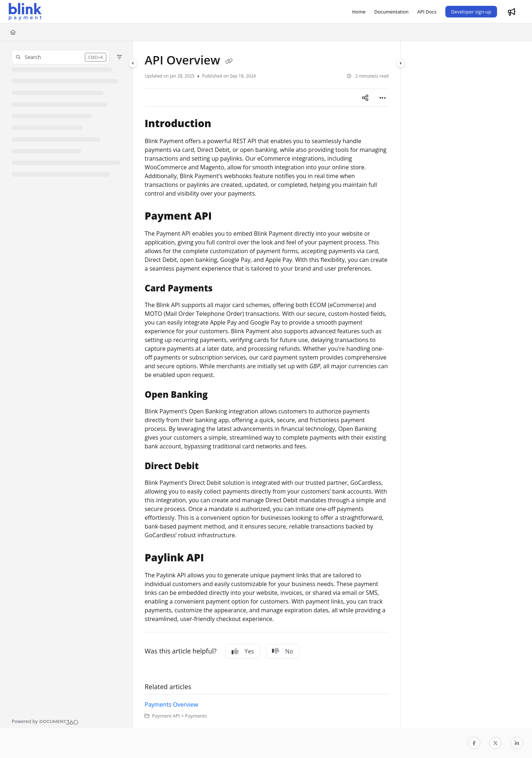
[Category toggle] (133, 63)
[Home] (359, 12)
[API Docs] (427, 12)
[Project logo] (25, 12)
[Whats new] (512, 12)
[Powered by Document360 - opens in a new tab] (45, 721)
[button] (60, 57)
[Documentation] (391, 12)
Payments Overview (171, 704)
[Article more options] (383, 98)
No (283, 651)
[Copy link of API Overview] (229, 61)
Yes (243, 651)
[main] (267, 385)
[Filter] (119, 57)
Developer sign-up (471, 12)
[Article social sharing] (365, 98)
